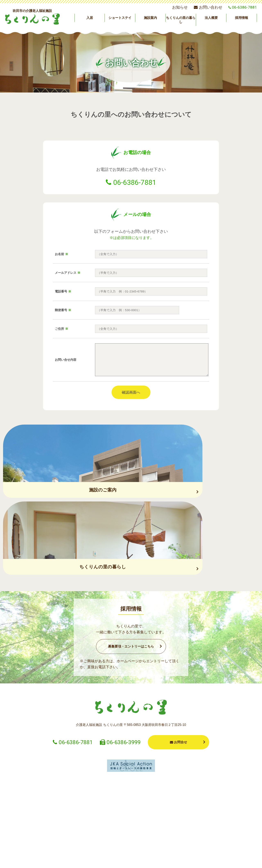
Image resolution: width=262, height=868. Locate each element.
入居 (90, 18)
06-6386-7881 (135, 182)
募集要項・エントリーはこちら (131, 574)
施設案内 (150, 18)
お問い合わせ (208, 7)
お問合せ (178, 670)
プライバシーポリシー (182, 860)
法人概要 (211, 18)
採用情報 (242, 18)
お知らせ (180, 7)
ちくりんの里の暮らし (181, 20)
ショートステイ (120, 18)
